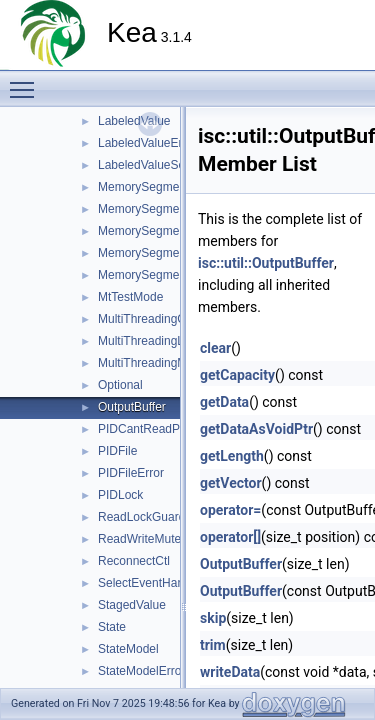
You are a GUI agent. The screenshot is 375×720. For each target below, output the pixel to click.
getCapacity (237, 375)
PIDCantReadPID (145, 429)
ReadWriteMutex (142, 539)
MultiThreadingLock (150, 341)
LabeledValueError (147, 143)
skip (213, 618)
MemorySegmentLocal (158, 253)
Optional (120, 385)
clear (215, 348)
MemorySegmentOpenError (171, 275)
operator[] (230, 537)
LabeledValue (134, 121)
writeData (230, 672)
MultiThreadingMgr (148, 363)
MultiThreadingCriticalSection (176, 319)
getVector (231, 483)
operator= (230, 510)
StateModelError (141, 671)
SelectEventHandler (151, 583)
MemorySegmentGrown (161, 231)
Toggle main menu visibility (27, 81)
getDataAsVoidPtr (256, 429)
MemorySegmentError (157, 209)
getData (224, 402)
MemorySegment (143, 187)
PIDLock (120, 495)
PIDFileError (131, 473)
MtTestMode (130, 297)
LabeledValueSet (143, 165)
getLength (232, 456)
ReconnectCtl (134, 561)
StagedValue (132, 605)
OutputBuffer (132, 407)
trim (213, 645)
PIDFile (117, 451)
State (112, 627)
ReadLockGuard (141, 517)
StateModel (128, 649)
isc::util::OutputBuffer (266, 263)
